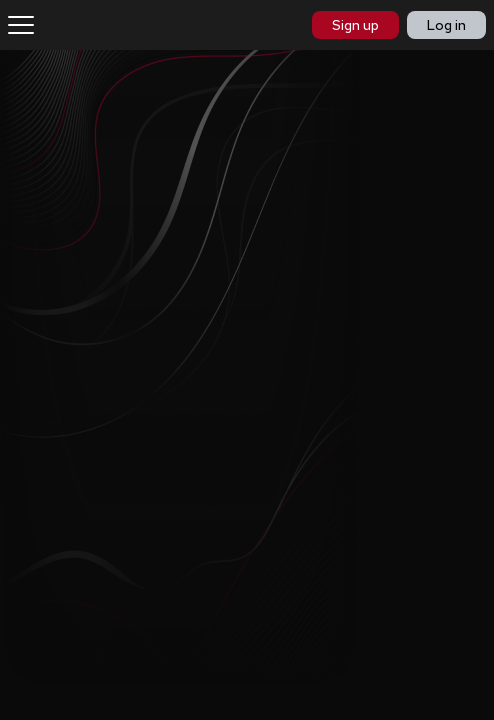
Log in (446, 25)
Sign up (355, 25)
